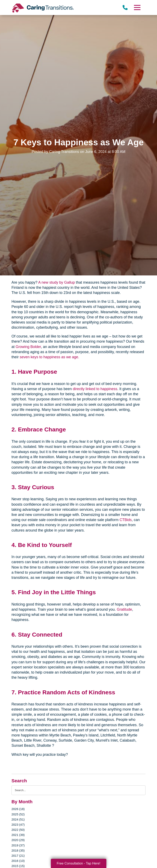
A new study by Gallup (57, 282)
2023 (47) (18, 825)
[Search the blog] (79, 790)
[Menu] (137, 8)
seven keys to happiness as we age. (49, 357)
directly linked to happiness (95, 389)
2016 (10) (18, 861)
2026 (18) (18, 809)
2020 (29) (18, 840)
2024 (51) (18, 819)
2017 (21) (18, 856)
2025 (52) (18, 814)
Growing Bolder (28, 347)
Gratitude (124, 609)
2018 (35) (18, 850)
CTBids (126, 520)
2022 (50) (18, 830)
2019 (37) (18, 845)
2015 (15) (18, 866)
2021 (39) (18, 835)
